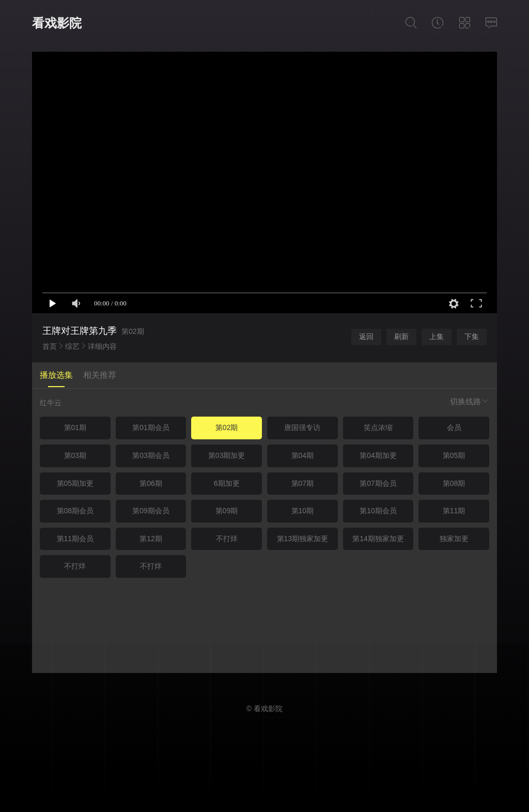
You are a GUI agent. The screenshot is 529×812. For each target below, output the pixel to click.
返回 (366, 336)
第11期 (454, 511)
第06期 (151, 483)
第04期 (303, 455)
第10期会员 (378, 511)
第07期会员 (378, 483)
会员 (454, 427)
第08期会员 (75, 511)
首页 (50, 346)
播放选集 (56, 375)
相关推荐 (100, 375)
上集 (437, 336)
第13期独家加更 (303, 539)
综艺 (72, 346)
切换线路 (470, 401)
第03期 (75, 455)
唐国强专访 (302, 427)
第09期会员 (151, 511)
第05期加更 (75, 483)
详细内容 (102, 346)
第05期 (454, 455)
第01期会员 (151, 427)
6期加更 (227, 483)
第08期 (454, 483)
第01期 (75, 427)
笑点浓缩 (378, 427)
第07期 (303, 483)
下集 (472, 336)
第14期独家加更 (378, 539)
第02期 (227, 427)
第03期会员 (151, 455)
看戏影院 (57, 23)
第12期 (151, 539)
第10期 (303, 511)
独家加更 (454, 539)
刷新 (401, 336)
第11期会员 (75, 539)
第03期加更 (227, 455)
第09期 (227, 511)
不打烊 (227, 539)
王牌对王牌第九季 (80, 331)
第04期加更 (378, 455)
